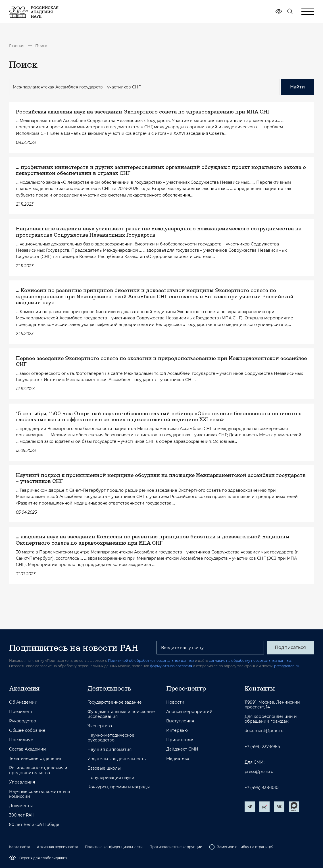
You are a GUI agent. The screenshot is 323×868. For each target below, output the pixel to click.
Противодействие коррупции (176, 847)
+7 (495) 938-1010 (261, 788)
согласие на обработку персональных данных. (250, 661)
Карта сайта (20, 847)
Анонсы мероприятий (189, 712)
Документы (21, 806)
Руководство (23, 721)
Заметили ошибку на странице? (241, 847)
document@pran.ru (264, 731)
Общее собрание (27, 730)
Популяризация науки (111, 778)
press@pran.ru (287, 666)
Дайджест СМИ (182, 749)
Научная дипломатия (110, 750)
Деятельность (109, 688)
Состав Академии (28, 749)
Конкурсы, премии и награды (119, 787)
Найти (297, 87)
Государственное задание (115, 702)
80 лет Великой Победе (34, 825)
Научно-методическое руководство (111, 738)
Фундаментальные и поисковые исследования (121, 714)
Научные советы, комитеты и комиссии (40, 794)
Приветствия (180, 740)
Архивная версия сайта (58, 847)
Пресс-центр (186, 688)
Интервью (177, 730)
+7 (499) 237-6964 (262, 747)
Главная (17, 46)
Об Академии (23, 702)
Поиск (41, 46)
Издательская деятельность (117, 759)
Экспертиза (100, 726)
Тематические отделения (36, 759)
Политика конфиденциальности (114, 847)
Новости (175, 702)
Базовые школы (104, 768)
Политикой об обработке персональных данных (151, 661)
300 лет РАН (22, 815)
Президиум (21, 740)
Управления (22, 782)
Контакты (260, 688)
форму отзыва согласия (171, 666)
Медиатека (178, 759)
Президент (21, 712)
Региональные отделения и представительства (38, 770)
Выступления (180, 721)
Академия (24, 688)
